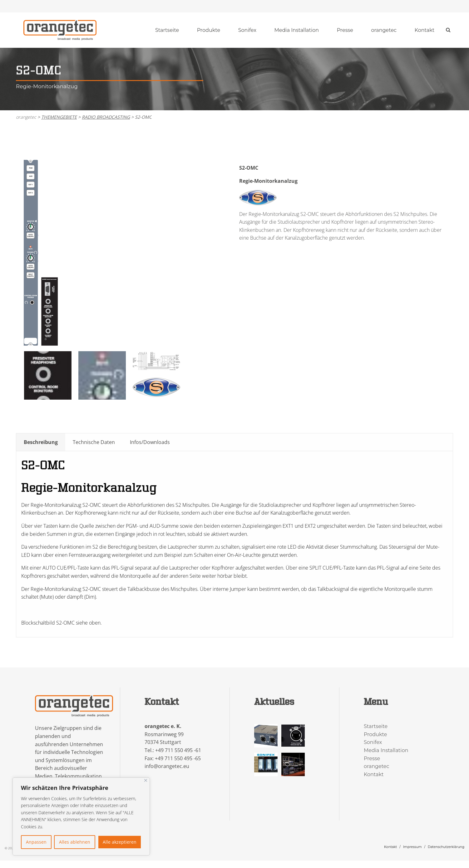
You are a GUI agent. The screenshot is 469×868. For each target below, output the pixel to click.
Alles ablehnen (75, 842)
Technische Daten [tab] (94, 442)
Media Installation (297, 30)
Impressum (412, 847)
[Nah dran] (146, 780)
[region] (81, 816)
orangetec (384, 30)
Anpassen (36, 842)
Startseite (167, 30)
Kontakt (425, 30)
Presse (345, 30)
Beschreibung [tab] (41, 442)
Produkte (209, 30)
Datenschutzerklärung (446, 847)
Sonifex (247, 30)
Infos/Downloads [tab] (150, 442)
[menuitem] (167, 30)
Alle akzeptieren (120, 842)
